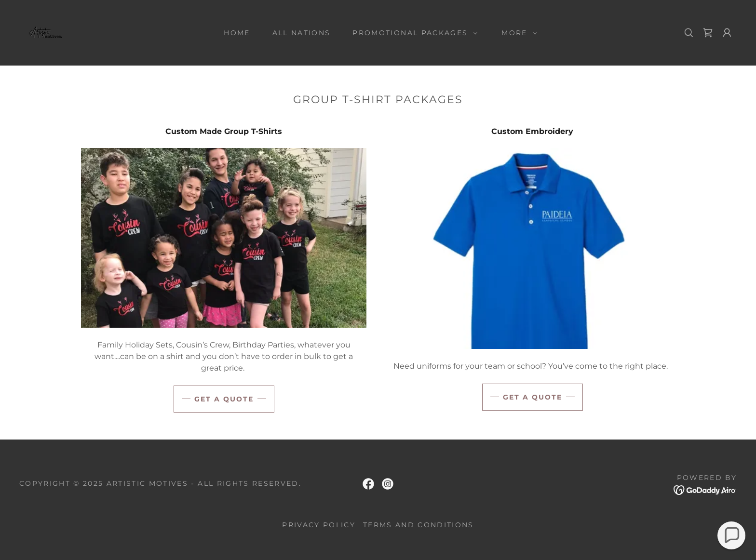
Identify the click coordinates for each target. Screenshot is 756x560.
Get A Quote (224, 399)
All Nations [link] (302, 33)
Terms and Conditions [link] (418, 525)
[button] (412, 33)
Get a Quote (533, 397)
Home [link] (237, 33)
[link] (44, 32)
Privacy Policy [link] (319, 525)
